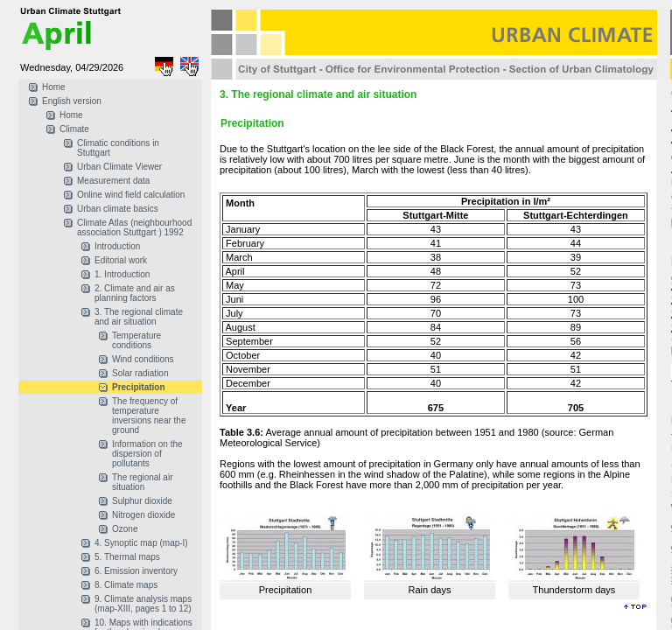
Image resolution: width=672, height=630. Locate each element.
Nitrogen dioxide (143, 515)
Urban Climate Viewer (119, 167)
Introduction (117, 246)
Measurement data (113, 181)
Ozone (125, 529)
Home (54, 87)
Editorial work (121, 260)
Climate (74, 129)
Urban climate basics (118, 209)
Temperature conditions (136, 340)
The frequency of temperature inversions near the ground (149, 416)
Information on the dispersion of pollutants (147, 454)
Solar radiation (140, 373)
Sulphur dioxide (142, 501)
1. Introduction (122, 274)
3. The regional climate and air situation (139, 317)
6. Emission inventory (136, 571)
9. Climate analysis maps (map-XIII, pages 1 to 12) (143, 604)
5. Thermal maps (127, 557)
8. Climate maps (126, 585)
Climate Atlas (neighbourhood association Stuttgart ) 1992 (134, 227)
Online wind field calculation (131, 195)
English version (72, 101)
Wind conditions (143, 359)
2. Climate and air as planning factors (135, 293)
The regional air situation (142, 482)
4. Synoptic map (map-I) (141, 543)
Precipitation (139, 387)
